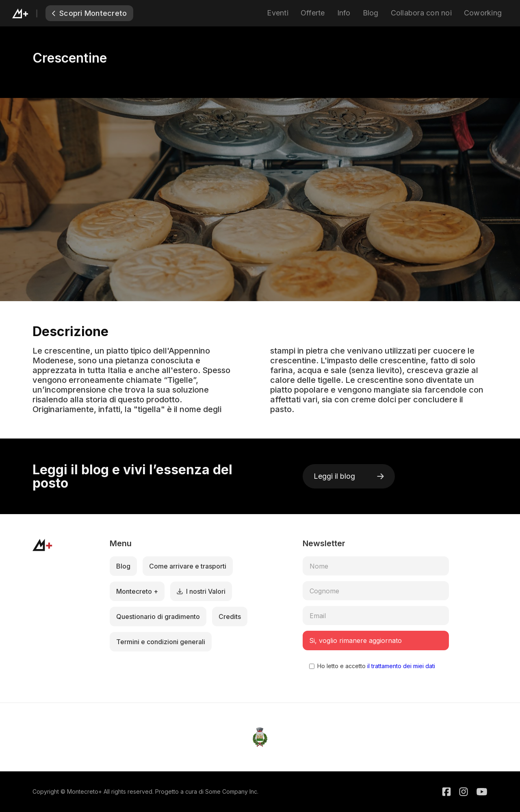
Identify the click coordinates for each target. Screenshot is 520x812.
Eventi (278, 13)
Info (344, 13)
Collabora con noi (421, 13)
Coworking (483, 13)
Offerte (313, 13)
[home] (29, 13)
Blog (371, 13)
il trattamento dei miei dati (400, 666)
